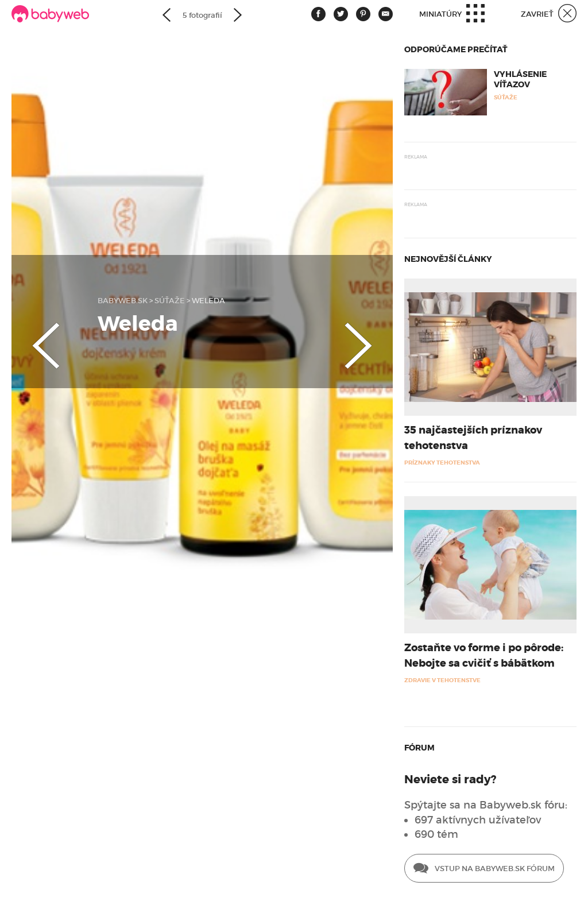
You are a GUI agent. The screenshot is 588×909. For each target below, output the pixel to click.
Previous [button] (34, 336)
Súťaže (170, 301)
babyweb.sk (123, 301)
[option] (202, 322)
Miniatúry (452, 15)
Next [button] (370, 336)
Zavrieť (549, 15)
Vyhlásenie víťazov (520, 79)
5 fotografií (202, 15)
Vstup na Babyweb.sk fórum (484, 869)
